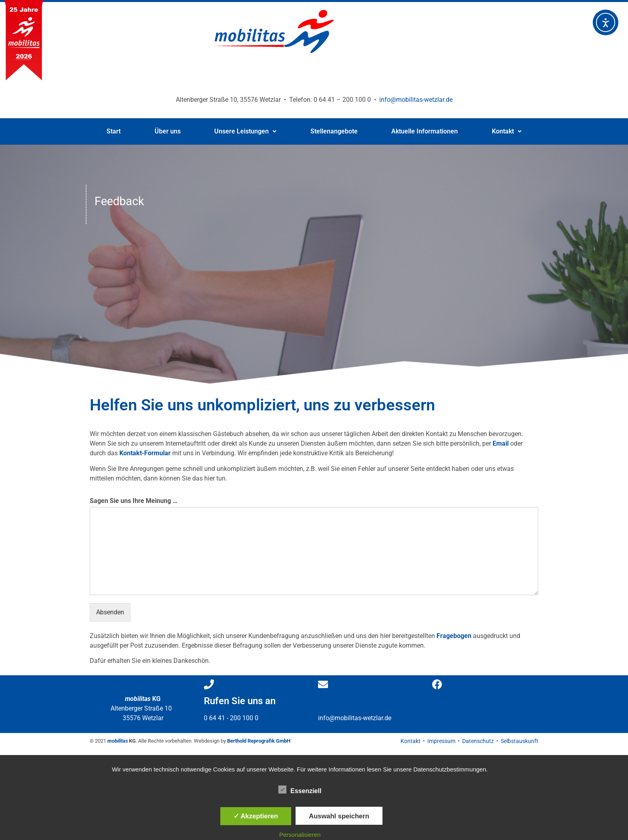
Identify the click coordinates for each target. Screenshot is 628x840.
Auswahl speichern (339, 816)
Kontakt (507, 131)
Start (114, 131)
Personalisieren (300, 835)
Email (501, 443)
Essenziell (300, 790)
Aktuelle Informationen (425, 131)
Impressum (441, 741)
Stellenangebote (334, 131)
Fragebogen (454, 636)
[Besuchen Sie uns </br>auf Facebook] (437, 684)
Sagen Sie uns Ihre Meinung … (134, 501)
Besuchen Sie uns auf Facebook (470, 707)
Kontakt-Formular (145, 453)
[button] (246, 131)
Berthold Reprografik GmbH (259, 741)
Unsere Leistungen (245, 131)
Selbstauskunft (519, 741)
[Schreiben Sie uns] (323, 684)
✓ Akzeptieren (256, 816)
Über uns (168, 131)
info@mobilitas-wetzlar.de (416, 100)
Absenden (110, 612)
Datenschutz (478, 741)
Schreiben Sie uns (357, 701)
